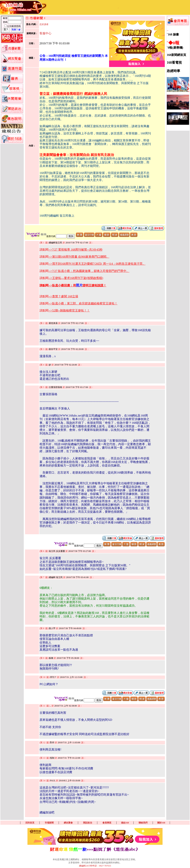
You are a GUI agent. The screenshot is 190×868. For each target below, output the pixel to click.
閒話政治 (88, 823)
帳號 (5, 18)
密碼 (5, 22)
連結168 (125, 823)
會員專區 (107, 823)
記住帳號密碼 (14, 26)
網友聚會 (68, 823)
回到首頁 (30, 823)
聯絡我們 (143, 823)
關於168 (161, 823)
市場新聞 (49, 823)
